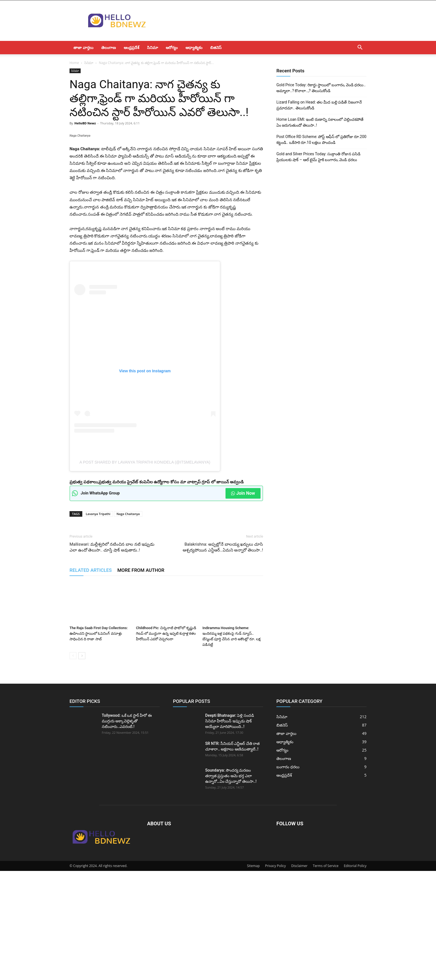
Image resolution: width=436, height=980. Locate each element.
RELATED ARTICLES (91, 679)
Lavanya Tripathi (98, 623)
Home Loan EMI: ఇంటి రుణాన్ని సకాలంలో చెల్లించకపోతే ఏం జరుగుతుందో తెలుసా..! (320, 122)
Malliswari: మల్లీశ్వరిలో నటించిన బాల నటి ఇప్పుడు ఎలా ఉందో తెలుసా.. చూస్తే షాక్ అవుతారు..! (112, 656)
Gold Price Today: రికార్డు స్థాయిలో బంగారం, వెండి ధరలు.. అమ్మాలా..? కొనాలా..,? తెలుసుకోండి (321, 88)
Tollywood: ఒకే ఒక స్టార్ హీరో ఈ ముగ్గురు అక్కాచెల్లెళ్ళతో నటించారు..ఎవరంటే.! (127, 830)
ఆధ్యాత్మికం (194, 47)
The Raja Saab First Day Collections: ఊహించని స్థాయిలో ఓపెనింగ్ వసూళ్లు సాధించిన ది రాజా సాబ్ (99, 743)
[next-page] (82, 765)
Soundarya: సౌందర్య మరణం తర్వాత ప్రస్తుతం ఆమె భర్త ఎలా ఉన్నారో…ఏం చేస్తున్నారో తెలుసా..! (231, 885)
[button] (360, 48)
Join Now (243, 602)
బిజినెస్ (216, 47)
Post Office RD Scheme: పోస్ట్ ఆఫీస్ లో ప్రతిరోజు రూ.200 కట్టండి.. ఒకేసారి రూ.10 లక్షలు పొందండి (321, 140)
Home (74, 63)
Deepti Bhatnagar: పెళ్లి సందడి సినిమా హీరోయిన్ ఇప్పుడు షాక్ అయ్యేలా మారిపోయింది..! (230, 830)
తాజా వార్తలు (83, 47)
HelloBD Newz (85, 123)
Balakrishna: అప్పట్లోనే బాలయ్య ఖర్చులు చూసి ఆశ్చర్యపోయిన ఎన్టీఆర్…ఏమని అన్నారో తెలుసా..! (223, 656)
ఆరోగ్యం (172, 47)
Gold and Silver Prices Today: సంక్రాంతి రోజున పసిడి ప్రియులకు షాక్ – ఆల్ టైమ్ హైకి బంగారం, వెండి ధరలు (318, 157)
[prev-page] (73, 765)
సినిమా (153, 47)
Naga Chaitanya (128, 623)
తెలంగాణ (109, 47)
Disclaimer (299, 975)
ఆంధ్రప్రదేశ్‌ (132, 47)
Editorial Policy (355, 975)
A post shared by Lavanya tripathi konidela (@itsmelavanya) (145, 571)
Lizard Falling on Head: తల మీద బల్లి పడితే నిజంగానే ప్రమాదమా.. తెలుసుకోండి (319, 105)
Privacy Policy (275, 975)
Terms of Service (326, 975)
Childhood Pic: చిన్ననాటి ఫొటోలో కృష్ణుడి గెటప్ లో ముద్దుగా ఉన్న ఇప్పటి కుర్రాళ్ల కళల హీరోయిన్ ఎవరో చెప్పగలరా (166, 743)
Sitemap (253, 975)
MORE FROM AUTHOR (141, 679)
